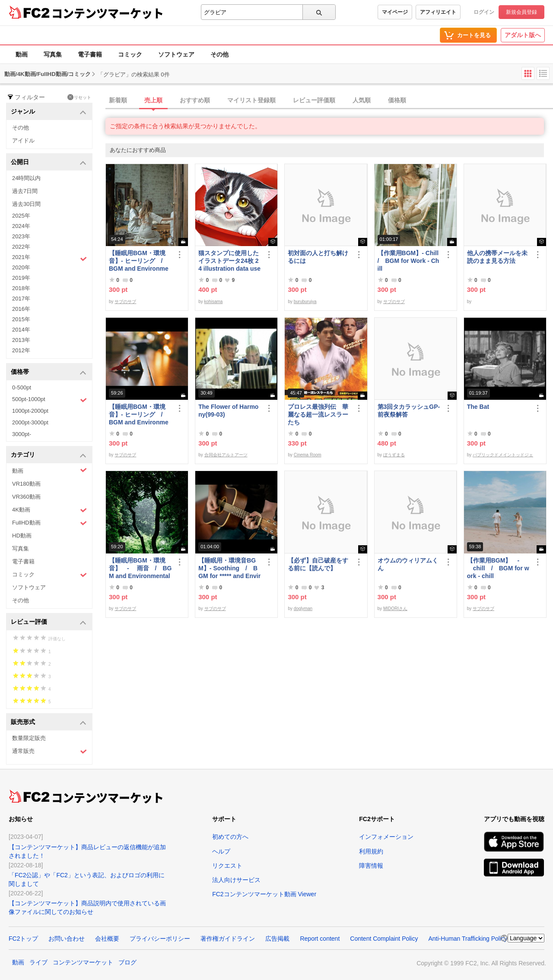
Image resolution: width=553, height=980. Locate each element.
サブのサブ (125, 302)
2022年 (21, 247)
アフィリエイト (438, 12)
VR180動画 (26, 484)
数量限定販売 (29, 738)
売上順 (153, 100)
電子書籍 (90, 54)
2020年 (21, 267)
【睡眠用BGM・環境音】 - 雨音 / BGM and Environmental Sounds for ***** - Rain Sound (140, 568)
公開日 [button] (49, 163)
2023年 (21, 236)
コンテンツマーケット (108, 13)
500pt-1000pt (49, 400)
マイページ (395, 12)
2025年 (21, 216)
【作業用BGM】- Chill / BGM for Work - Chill (409, 261)
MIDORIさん (395, 609)
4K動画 (49, 510)
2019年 (21, 278)
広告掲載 (277, 939)
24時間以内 (26, 178)
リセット (79, 97)
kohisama (214, 302)
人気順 (362, 100)
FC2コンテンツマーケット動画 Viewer (264, 894)
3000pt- (22, 434)
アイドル (23, 141)
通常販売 (49, 751)
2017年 (21, 299)
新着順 (118, 100)
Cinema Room (308, 455)
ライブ (38, 962)
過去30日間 (26, 204)
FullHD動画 (49, 523)
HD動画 (22, 536)
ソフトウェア (176, 54)
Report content (320, 939)
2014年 (21, 330)
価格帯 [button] (49, 372)
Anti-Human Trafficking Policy (468, 939)
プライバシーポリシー (160, 939)
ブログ (127, 962)
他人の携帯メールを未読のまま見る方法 (497, 257)
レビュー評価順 (314, 100)
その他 (219, 54)
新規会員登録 (521, 12)
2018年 (21, 288)
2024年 (21, 226)
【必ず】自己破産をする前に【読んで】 (318, 564)
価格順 (397, 100)
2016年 (21, 309)
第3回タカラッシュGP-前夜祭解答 (409, 411)
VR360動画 (26, 497)
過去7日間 (25, 191)
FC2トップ (23, 939)
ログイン (484, 12)
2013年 (21, 340)
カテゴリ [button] (49, 455)
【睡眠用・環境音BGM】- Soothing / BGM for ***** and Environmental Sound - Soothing (229, 568)
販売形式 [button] (49, 722)
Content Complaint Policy (384, 939)
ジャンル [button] (49, 112)
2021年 (49, 258)
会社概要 (107, 939)
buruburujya (305, 302)
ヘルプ (221, 851)
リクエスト (227, 866)
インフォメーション (386, 837)
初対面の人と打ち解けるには (318, 257)
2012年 (21, 350)
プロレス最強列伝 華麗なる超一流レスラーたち (318, 414)
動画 (22, 54)
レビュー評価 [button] (49, 622)
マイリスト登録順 (251, 100)
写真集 (53, 54)
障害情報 (371, 866)
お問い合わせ (67, 939)
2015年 (21, 319)
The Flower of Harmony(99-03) (228, 411)
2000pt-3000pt (30, 422)
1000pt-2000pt (30, 411)
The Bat (478, 407)
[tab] (329, 101)
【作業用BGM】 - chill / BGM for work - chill (498, 568)
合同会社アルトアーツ (226, 455)
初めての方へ (230, 837)
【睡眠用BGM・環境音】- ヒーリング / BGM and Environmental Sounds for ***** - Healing (140, 261)
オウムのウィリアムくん (408, 564)
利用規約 (371, 851)
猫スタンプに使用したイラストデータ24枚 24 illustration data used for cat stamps (229, 261)
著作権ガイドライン (228, 939)
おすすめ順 (195, 100)
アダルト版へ (523, 35)
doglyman (303, 609)
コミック (130, 54)
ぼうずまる (394, 455)
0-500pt (22, 387)
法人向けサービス (236, 880)
